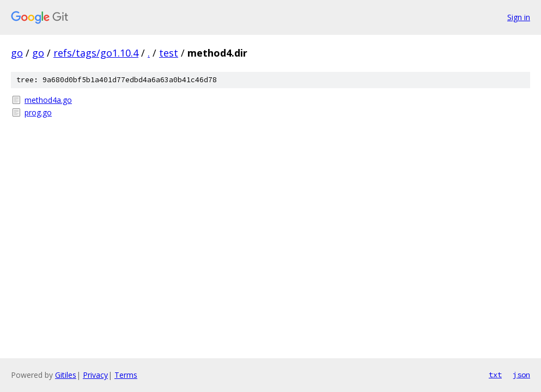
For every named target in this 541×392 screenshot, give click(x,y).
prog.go (38, 112)
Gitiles (66, 375)
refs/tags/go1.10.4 (96, 53)
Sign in (519, 17)
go (17, 53)
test (169, 53)
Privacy (95, 375)
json (521, 375)
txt (495, 375)
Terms (126, 375)
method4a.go (48, 100)
